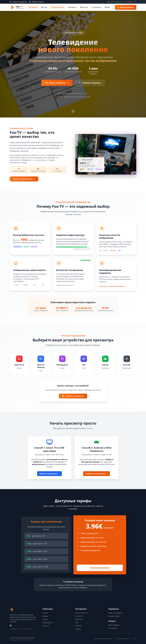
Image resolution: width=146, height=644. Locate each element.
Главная (45, 613)
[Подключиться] (58, 7)
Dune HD (78, 626)
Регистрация (113, 628)
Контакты (46, 626)
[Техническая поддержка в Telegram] (18, 2)
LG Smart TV (79, 616)
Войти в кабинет (114, 625)
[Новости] (72, 7)
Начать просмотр (100, 568)
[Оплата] (84, 7)
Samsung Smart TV (82, 613)
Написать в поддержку (73, 396)
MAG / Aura (79, 619)
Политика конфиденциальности (103, 639)
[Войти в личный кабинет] (126, 7)
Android (78, 629)
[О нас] (44, 7)
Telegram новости (114, 616)
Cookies (134, 639)
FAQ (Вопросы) (48, 623)
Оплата (45, 619)
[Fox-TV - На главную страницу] (12, 609)
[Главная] (33, 7)
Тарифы (45, 616)
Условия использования (122, 639)
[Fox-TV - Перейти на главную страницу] (17, 7)
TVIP (77, 623)
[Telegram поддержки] (11, 626)
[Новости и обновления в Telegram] (36, 2)
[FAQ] (107, 7)
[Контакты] (96, 7)
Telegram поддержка (115, 613)
